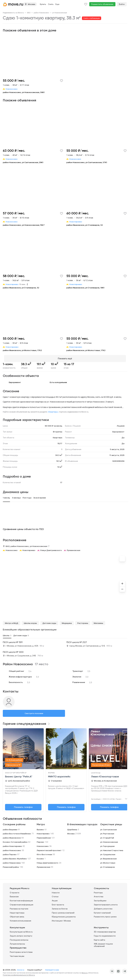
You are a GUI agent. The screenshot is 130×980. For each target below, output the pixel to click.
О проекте (15, 891)
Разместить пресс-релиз (105, 916)
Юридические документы (64, 916)
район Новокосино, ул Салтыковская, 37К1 (87, 162)
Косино (40, 858)
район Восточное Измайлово (17, 832)
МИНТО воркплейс (59, 775)
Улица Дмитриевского (51, 549)
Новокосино (12, 549)
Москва (71, 832)
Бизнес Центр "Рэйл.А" (19, 775)
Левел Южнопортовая (105, 775)
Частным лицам (17, 955)
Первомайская (44, 837)
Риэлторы (98, 891)
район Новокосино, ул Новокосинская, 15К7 (24, 225)
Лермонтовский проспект (49, 849)
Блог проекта (58, 903)
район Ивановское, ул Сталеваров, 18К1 (85, 288)
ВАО (29, 13)
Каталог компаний (102, 911)
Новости (56, 891)
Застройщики (100, 899)
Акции (55, 899)
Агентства (99, 895)
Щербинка (72, 828)
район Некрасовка (12, 862)
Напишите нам (52, 969)
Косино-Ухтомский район (15, 841)
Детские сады (49, 622)
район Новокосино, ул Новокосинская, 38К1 (24, 92)
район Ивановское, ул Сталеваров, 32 (85, 225)
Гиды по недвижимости (105, 935)
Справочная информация (22, 903)
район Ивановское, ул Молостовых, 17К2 (22, 350)
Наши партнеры (17, 911)
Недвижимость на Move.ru (13, 13)
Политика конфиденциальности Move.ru (19, 974)
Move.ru (85, 972)
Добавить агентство (103, 907)
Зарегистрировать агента (106, 903)
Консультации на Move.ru (21, 930)
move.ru (21, 969)
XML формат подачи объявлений (103, 944)
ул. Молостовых (108, 862)
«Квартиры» (53, 411)
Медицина (67, 622)
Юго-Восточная (44, 853)
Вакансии (14, 895)
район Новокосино (41, 13)
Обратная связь (17, 916)
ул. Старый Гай (107, 837)
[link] (13, 13)
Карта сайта (99, 939)
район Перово (10, 853)
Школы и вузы (30, 622)
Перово (40, 841)
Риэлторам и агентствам (21, 951)
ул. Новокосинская (109, 841)
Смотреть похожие (34, 712)
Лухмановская (73, 549)
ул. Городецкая (107, 845)
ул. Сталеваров (107, 866)
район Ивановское (12, 837)
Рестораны (83, 622)
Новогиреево (29, 549)
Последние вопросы (19, 939)
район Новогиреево (12, 845)
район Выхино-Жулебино (15, 858)
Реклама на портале (19, 907)
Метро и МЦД (12, 622)
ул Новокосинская (60, 13)
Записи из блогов (60, 907)
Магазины (98, 622)
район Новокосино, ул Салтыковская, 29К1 (23, 162)
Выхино (40, 828)
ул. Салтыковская (108, 828)
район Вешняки (10, 828)
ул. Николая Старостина (112, 849)
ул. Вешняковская (108, 858)
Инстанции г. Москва (61, 920)
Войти (122, 4)
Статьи (55, 895)
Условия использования (20, 920)
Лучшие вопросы (17, 943)
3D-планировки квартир (105, 930)
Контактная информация (21, 899)
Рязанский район (11, 866)
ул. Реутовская (107, 832)
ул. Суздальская (108, 853)
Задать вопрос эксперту (21, 935)
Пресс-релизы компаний (63, 911)
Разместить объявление (102, 4)
